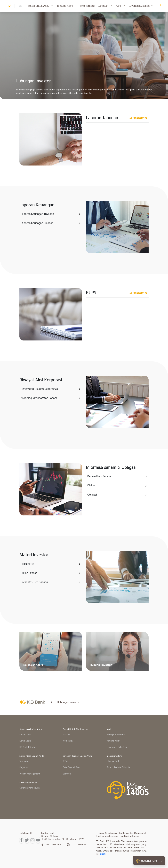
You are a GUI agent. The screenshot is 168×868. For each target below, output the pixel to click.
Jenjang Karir (113, 741)
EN (20, 6)
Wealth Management (30, 774)
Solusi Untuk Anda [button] (40, 6)
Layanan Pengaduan (30, 788)
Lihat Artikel (113, 761)
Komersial (68, 741)
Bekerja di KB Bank (116, 735)
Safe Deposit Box (71, 768)
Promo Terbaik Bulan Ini (119, 768)
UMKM (66, 735)
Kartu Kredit (25, 735)
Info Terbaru (87, 6)
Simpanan (24, 761)
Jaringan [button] (105, 6)
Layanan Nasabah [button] (141, 6)
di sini (103, 854)
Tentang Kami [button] (67, 6)
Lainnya (67, 774)
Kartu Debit (25, 741)
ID (9, 6)
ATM (65, 761)
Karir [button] (120, 6)
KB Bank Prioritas (28, 747)
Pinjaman (24, 768)
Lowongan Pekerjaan (117, 747)
